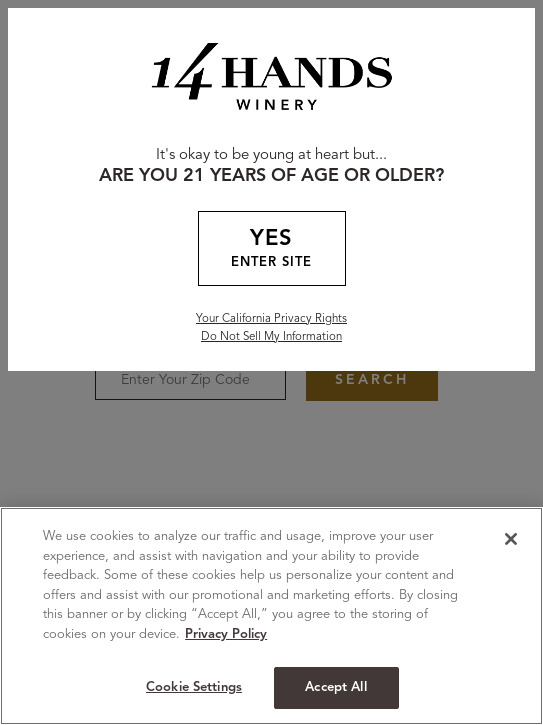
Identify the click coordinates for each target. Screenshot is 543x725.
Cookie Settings (194, 687)
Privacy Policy (226, 634)
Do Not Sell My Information (271, 337)
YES (272, 250)
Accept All (335, 687)
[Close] (511, 539)
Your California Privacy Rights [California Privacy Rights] (271, 319)
